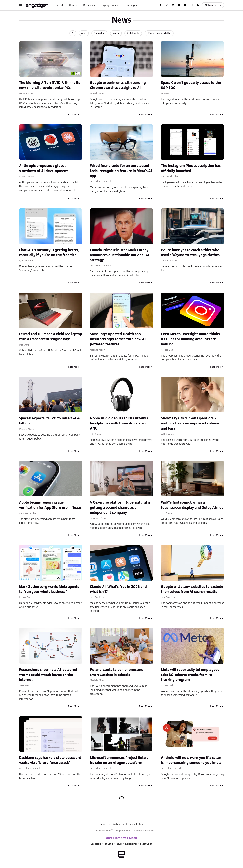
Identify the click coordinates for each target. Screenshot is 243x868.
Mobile (116, 33)
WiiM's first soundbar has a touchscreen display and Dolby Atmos (192, 505)
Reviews (88, 5)
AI (73, 33)
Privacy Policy (134, 825)
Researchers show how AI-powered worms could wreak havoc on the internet (48, 675)
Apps (84, 33)
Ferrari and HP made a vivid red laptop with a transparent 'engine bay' (51, 337)
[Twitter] (173, 5)
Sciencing (131, 844)
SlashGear (146, 844)
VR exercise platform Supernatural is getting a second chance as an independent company (120, 508)
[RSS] (198, 5)
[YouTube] (179, 5)
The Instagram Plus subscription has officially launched (191, 168)
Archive (117, 825)
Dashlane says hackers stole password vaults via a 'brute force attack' (50, 760)
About (104, 825)
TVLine (109, 844)
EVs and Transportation (159, 33)
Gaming (130, 5)
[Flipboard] (185, 5)
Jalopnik (96, 844)
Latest (59, 5)
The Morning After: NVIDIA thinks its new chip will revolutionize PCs (50, 85)
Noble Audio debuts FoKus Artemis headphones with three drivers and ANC (119, 423)
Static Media (105, 831)
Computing (99, 33)
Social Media (133, 33)
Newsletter (213, 5)
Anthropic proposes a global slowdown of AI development (43, 168)
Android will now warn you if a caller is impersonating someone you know (191, 760)
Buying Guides (109, 5)
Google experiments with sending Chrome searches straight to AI (118, 85)
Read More (74, 115)
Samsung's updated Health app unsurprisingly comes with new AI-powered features (119, 339)
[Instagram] (167, 5)
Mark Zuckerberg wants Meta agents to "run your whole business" (49, 589)
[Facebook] (160, 5)
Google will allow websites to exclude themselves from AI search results (192, 589)
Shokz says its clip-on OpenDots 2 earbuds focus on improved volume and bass (190, 423)
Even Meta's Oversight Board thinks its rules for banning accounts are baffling (190, 339)
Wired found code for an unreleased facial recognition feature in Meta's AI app (121, 171)
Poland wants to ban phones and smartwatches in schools (117, 672)
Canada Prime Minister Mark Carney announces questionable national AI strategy (119, 255)
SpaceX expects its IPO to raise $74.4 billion (49, 421)
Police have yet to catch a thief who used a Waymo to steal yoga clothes (190, 253)
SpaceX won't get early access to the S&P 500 (191, 85)
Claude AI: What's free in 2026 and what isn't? (118, 589)
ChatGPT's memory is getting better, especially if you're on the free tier (49, 253)
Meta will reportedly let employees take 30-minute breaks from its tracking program (190, 675)
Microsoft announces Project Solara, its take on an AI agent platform (120, 760)
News (72, 5)
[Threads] (192, 5)
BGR (119, 844)
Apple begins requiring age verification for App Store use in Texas (50, 505)
